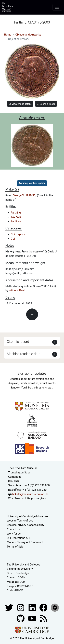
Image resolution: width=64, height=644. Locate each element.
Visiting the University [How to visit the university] (20, 569)
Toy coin (16, 217)
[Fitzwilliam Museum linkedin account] (44, 607)
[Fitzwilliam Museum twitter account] (9, 607)
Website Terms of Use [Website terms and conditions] (20, 521)
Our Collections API (19, 538)
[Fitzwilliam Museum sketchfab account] (55, 607)
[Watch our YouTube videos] (32, 618)
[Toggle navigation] (57, 7)
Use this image (46, 104)
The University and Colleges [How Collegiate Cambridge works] (23, 565)
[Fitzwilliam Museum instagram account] (21, 607)
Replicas (16, 221)
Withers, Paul (17, 290)
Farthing (16, 213)
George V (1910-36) (25, 195)
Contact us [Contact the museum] (13, 529)
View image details (20, 104)
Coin (14, 239)
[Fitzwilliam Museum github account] (21, 618)
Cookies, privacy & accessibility (26, 525)
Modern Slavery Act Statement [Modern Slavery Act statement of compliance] (25, 542)
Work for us (14, 534)
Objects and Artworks (28, 35)
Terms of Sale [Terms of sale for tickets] (15, 547)
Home (8, 35)
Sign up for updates (32, 373)
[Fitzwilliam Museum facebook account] (32, 607)
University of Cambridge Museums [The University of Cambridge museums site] (28, 516)
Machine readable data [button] (24, 354)
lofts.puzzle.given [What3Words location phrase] (35, 498)
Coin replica (18, 234)
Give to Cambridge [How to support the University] (18, 573)
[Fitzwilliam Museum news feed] (43, 618)
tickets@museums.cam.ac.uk (30, 494)
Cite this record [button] (18, 342)
